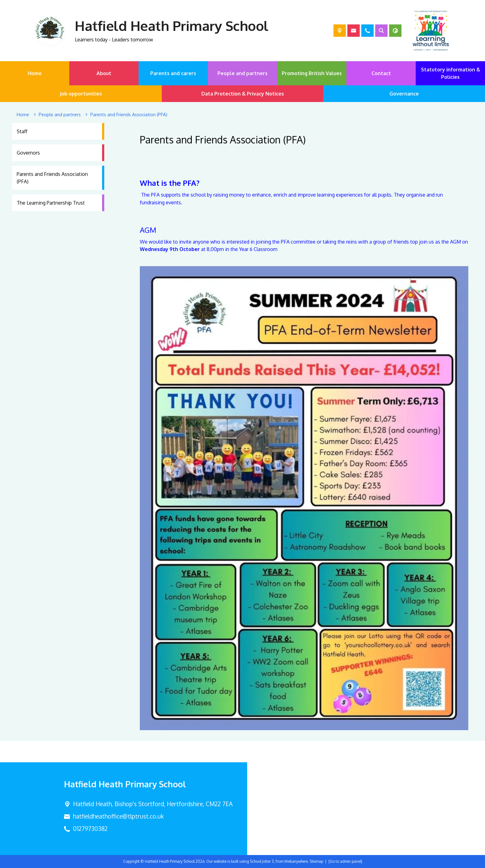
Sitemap (316, 861)
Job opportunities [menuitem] (81, 94)
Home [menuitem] (35, 73)
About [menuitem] (104, 73)
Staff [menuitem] (22, 131)
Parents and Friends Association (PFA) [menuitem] (52, 178)
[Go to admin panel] (345, 861)
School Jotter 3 (262, 861)
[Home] (23, 115)
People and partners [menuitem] (242, 73)
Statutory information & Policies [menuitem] (451, 73)
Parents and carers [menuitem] (173, 73)
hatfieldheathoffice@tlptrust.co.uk (118, 816)
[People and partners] (60, 115)
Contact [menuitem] (381, 73)
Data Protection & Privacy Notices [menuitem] (243, 94)
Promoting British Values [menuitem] (312, 73)
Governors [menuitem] (28, 153)
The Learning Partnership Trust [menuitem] (51, 203)
